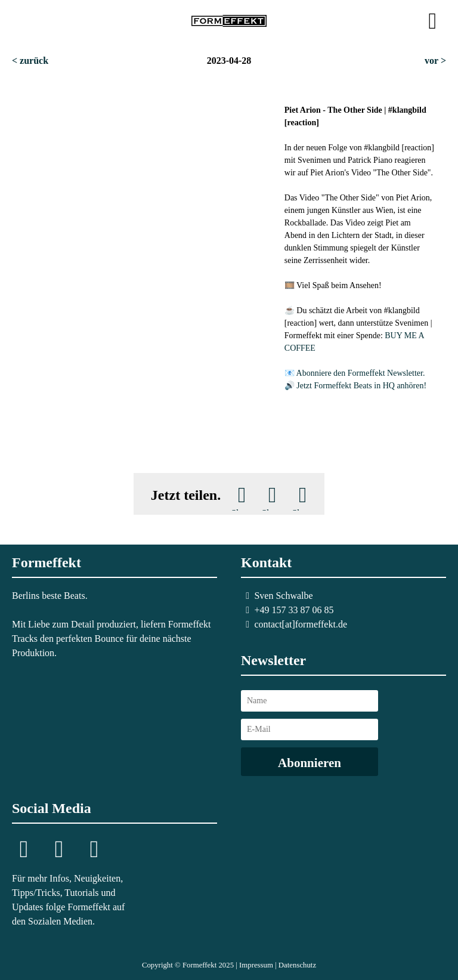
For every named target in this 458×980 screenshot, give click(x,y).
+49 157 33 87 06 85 (294, 610)
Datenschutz (297, 965)
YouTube (94, 850)
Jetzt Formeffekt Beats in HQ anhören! (361, 386)
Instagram (24, 850)
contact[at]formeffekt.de (301, 624)
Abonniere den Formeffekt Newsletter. (361, 373)
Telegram (59, 850)
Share (242, 509)
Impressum (256, 965)
